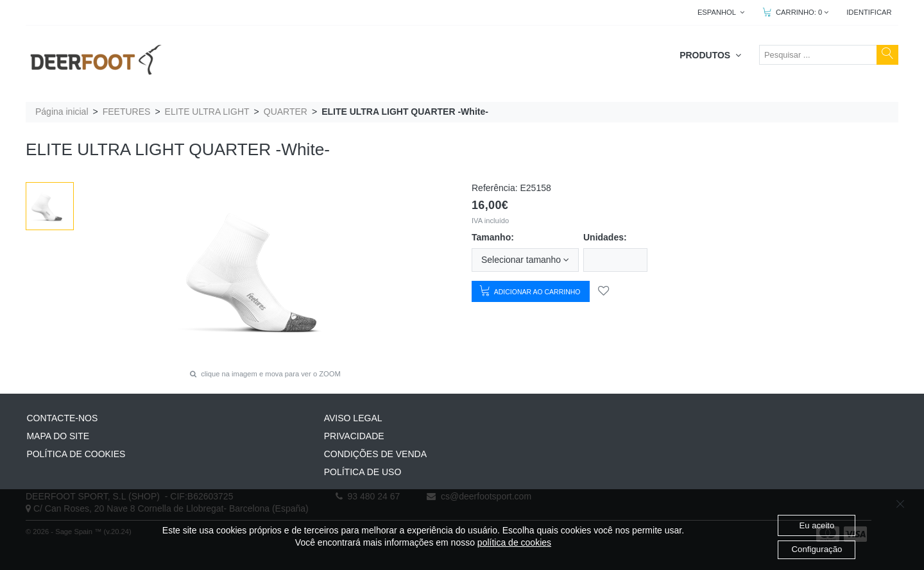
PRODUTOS (710, 55)
